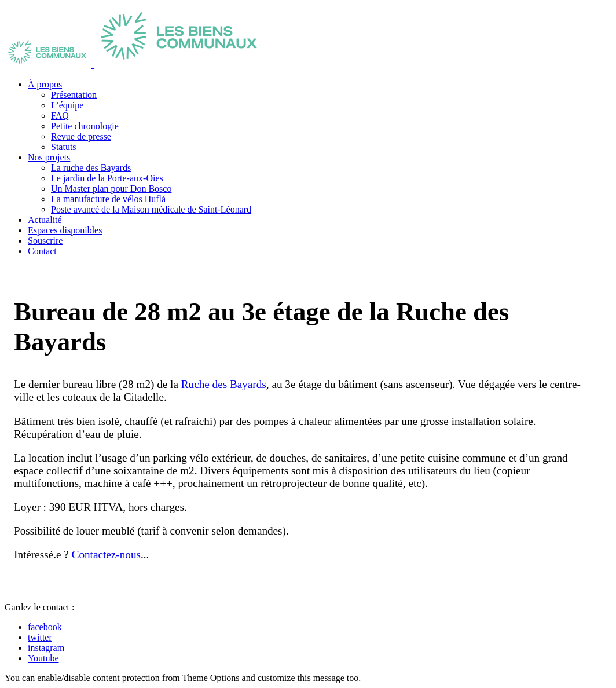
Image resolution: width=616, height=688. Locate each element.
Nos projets (49, 157)
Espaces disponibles (65, 230)
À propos (45, 84)
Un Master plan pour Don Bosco (111, 189)
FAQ (60, 116)
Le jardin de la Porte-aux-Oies (107, 178)
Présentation (74, 95)
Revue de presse (81, 136)
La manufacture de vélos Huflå (108, 199)
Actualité (45, 220)
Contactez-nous (106, 555)
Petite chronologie (85, 126)
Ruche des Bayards (224, 384)
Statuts (64, 147)
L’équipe (67, 105)
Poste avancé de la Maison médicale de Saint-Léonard (151, 209)
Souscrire (45, 241)
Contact (42, 251)
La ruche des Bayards (91, 168)
